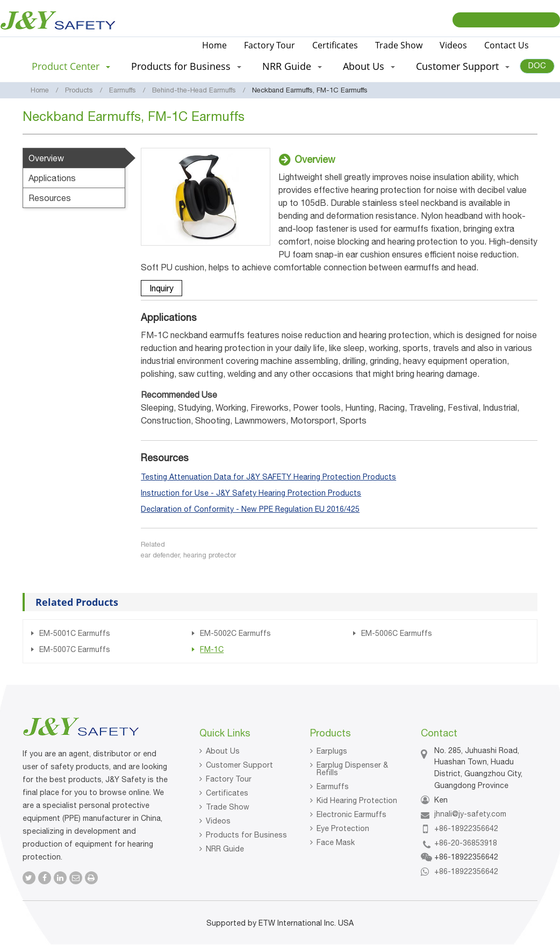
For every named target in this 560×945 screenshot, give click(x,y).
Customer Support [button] (463, 66)
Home (214, 45)
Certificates (335, 45)
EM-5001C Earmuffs (75, 633)
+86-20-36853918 (466, 843)
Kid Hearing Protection (357, 800)
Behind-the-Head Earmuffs (194, 90)
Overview (46, 158)
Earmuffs (123, 90)
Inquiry (161, 288)
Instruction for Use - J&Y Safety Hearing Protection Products (251, 493)
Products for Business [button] (186, 66)
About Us (223, 751)
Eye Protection (343, 828)
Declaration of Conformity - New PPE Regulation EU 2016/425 (250, 509)
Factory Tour (270, 45)
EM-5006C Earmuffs (397, 633)
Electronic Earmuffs (351, 814)
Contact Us (507, 45)
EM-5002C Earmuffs (235, 633)
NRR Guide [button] (292, 66)
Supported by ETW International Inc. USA (280, 923)
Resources (50, 198)
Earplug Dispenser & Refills (352, 769)
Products (79, 90)
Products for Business (246, 835)
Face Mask (336, 842)
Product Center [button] (71, 66)
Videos (453, 45)
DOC (537, 65)
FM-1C (212, 649)
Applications (52, 178)
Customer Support (239, 765)
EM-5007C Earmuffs (75, 649)
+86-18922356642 (466, 828)
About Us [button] (369, 66)
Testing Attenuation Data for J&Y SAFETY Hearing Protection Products (268, 477)
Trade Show (399, 45)
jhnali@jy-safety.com (470, 814)
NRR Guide (225, 849)
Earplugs (332, 751)
